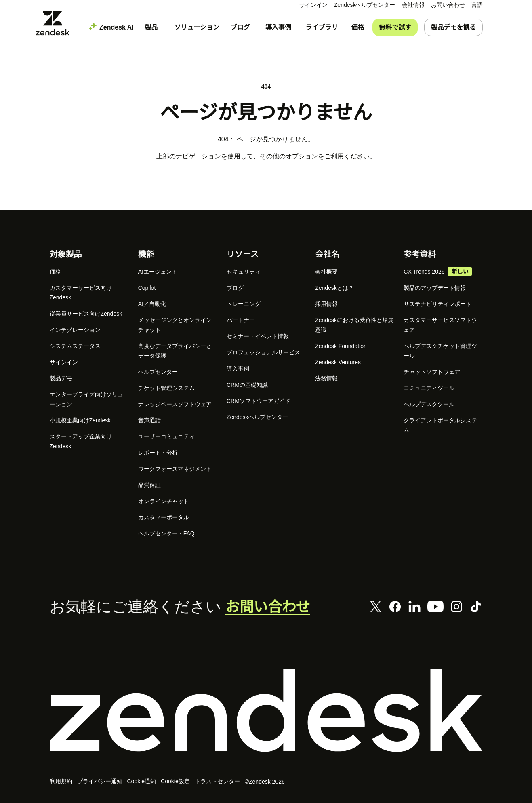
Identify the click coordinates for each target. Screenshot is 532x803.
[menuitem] (413, 5)
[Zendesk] (266, 712)
